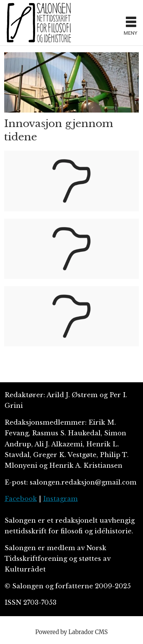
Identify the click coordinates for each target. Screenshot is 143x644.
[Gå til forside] (62, 23)
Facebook (21, 499)
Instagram (60, 499)
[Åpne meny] (131, 23)
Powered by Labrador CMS (72, 632)
